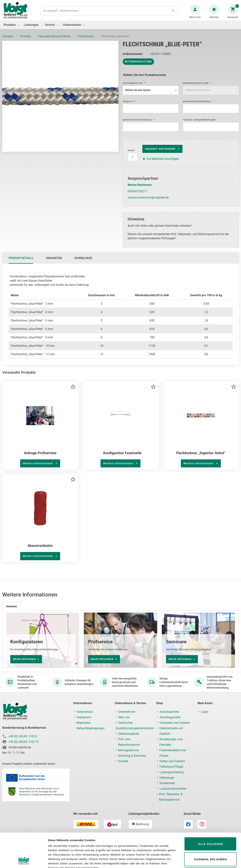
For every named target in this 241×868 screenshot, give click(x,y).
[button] (73, 390)
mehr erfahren (24, 659)
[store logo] (17, 13)
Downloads (83, 262)
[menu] (120, 28)
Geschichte (125, 723)
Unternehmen (127, 712)
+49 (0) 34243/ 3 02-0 (23, 736)
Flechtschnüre (86, 40)
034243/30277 (137, 195)
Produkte (26, 40)
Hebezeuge (167, 778)
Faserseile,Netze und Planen (173, 753)
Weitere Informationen (38, 467)
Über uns (124, 717)
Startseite (8, 40)
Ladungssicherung (172, 772)
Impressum (84, 717)
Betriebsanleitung (138, 65)
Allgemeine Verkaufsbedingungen (90, 725)
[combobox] (109, 13)
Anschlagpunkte (170, 717)
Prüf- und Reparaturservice (129, 742)
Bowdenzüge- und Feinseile (171, 742)
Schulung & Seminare (132, 756)
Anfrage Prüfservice (40, 457)
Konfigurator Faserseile (122, 457)
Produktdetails (21, 262)
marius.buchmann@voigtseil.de (148, 201)
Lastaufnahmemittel (173, 789)
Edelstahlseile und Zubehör (171, 731)
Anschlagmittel (169, 712)
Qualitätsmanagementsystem (135, 728)
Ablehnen (210, 842)
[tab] (21, 262)
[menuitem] (10, 28)
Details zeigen (195, 861)
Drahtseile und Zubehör (175, 723)
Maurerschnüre (40, 549)
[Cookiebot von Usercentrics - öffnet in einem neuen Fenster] (24, 861)
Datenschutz (85, 712)
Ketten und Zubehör (172, 761)
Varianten (54, 262)
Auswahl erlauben (210, 827)
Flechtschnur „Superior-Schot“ (201, 457)
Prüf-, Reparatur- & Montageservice (171, 797)
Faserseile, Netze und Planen (54, 40)
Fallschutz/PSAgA (171, 767)
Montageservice (128, 750)
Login (205, 712)
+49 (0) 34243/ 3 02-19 (23, 742)
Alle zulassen (210, 812)
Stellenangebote (129, 734)
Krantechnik (167, 783)
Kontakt (123, 761)
